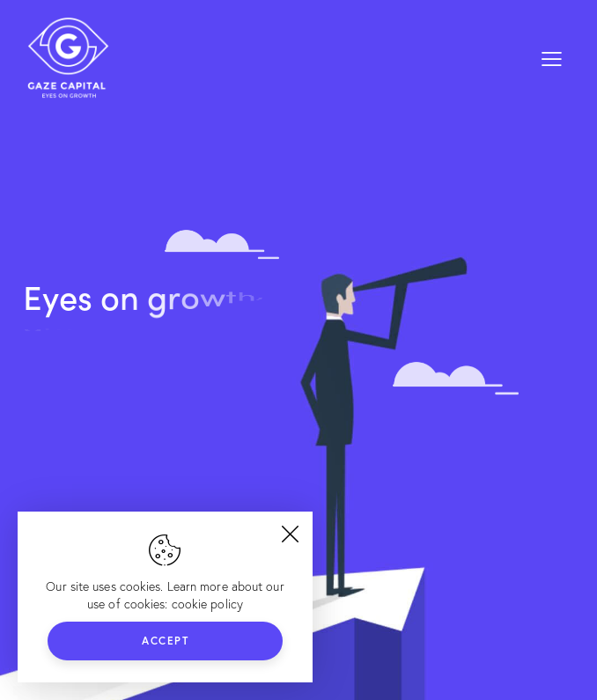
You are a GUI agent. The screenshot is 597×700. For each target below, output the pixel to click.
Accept (165, 641)
